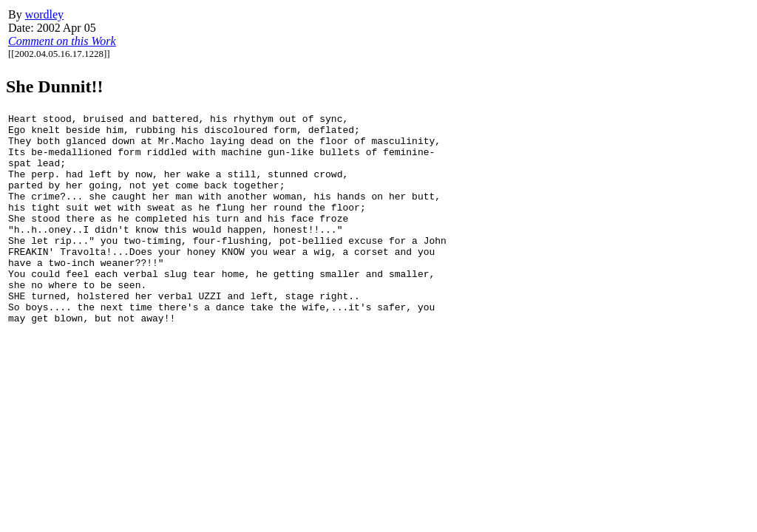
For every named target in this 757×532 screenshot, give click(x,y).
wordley (44, 14)
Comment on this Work (62, 41)
